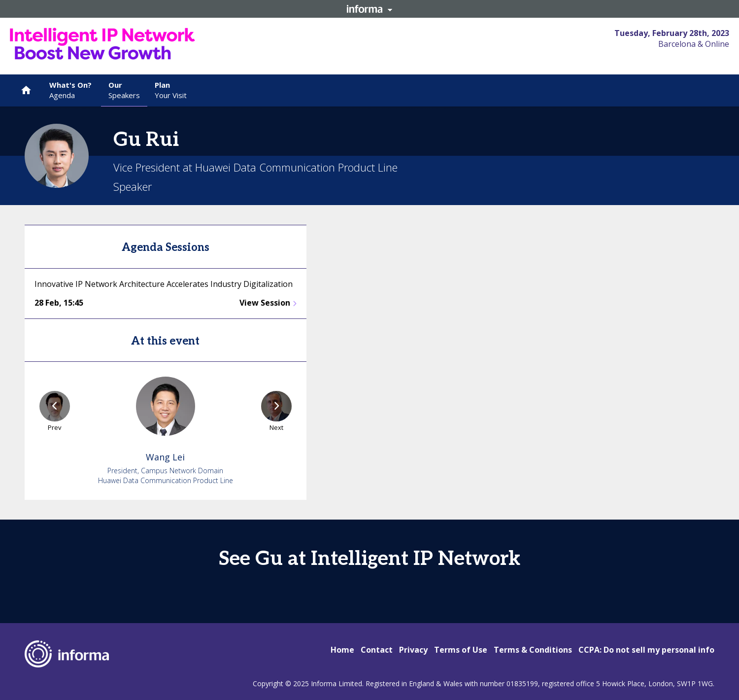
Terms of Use (461, 650)
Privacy (413, 650)
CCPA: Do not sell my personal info (646, 650)
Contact (377, 650)
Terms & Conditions (533, 650)
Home (342, 650)
